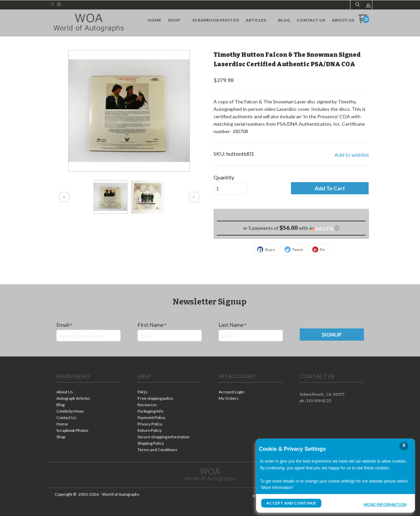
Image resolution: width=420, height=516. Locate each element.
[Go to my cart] (364, 21)
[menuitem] (154, 20)
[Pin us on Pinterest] (59, 4)
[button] (357, 4)
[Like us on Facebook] (52, 4)
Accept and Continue (291, 503)
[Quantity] (230, 189)
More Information (385, 504)
